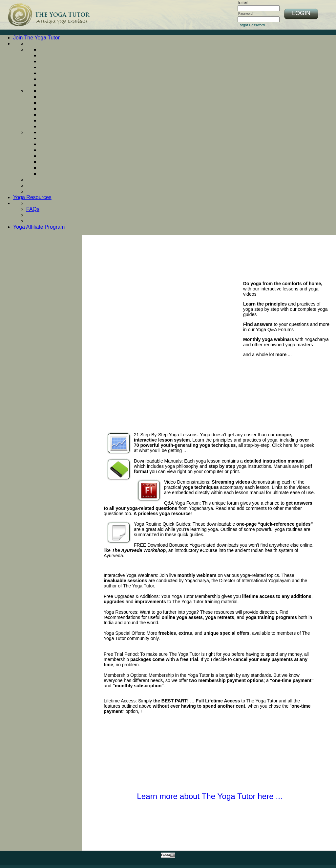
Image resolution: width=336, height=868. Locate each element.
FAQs (33, 209)
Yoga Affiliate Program (39, 227)
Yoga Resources (32, 197)
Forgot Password (251, 25)
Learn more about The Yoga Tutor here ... (210, 796)
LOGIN (301, 13)
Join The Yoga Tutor (36, 38)
